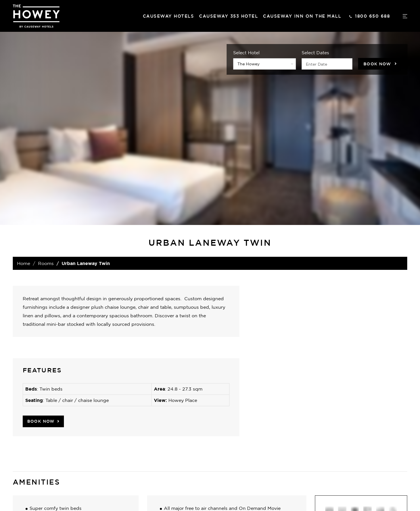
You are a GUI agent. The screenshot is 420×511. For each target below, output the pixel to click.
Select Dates (315, 53)
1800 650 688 (372, 16)
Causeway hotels (169, 16)
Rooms (46, 263)
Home (24, 263)
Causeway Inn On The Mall (302, 16)
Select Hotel (246, 53)
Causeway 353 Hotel (228, 16)
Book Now (377, 64)
